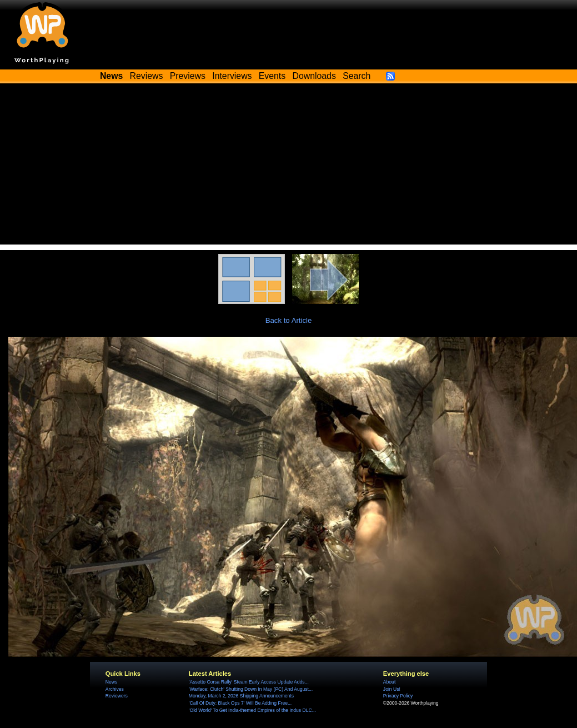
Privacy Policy (398, 696)
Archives (115, 689)
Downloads (314, 76)
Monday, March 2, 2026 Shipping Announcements (241, 696)
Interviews (232, 76)
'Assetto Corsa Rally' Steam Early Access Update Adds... (249, 682)
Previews (188, 76)
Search (357, 76)
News (111, 682)
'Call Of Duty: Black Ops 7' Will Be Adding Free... (240, 703)
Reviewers (117, 696)
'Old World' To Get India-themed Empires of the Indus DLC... (252, 710)
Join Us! (392, 689)
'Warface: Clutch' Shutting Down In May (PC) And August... (251, 689)
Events (272, 76)
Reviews (147, 76)
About (389, 682)
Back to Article (289, 320)
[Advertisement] (289, 167)
